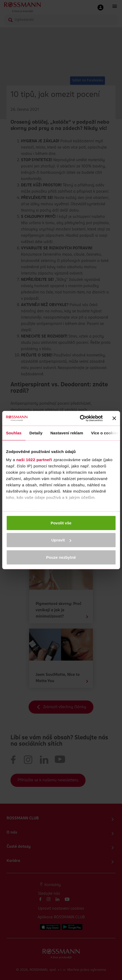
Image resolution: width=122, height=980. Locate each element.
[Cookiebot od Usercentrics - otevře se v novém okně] (80, 418)
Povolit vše (61, 523)
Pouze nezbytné (61, 557)
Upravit (61, 540)
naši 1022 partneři (34, 460)
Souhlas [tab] (14, 433)
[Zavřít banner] (114, 418)
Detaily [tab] (36, 433)
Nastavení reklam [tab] (67, 433)
